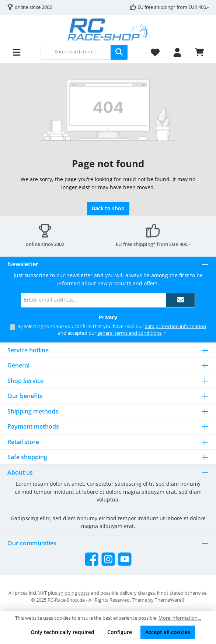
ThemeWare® (170, 600)
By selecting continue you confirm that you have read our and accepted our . (112, 330)
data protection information (175, 326)
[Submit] (180, 300)
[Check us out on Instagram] (108, 559)
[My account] (177, 52)
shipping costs (74, 593)
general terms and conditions (129, 333)
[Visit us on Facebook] (92, 559)
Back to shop (108, 208)
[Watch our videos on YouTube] (125, 559)
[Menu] (17, 52)
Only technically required (62, 632)
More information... (180, 618)
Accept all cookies (168, 632)
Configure (120, 632)
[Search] (119, 52)
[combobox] (76, 52)
